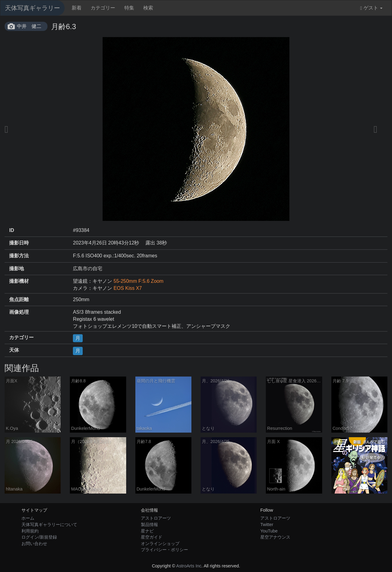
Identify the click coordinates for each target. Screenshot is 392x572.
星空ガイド (152, 537)
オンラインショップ (160, 544)
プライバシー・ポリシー (164, 550)
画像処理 (19, 312)
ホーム (28, 518)
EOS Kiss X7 (128, 288)
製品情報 (149, 525)
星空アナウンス (275, 537)
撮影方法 (19, 256)
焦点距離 (19, 299)
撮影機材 (19, 281)
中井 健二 (29, 26)
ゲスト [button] (371, 8)
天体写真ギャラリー (32, 8)
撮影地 (17, 269)
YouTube (269, 531)
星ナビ (147, 531)
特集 (129, 8)
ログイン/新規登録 (39, 537)
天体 (14, 350)
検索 (148, 8)
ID (12, 230)
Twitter (267, 525)
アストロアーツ (156, 518)
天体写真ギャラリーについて (49, 525)
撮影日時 (19, 243)
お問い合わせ (34, 544)
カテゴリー (103, 8)
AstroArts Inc (189, 566)
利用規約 (30, 531)
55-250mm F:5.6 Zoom (139, 281)
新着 (77, 8)
